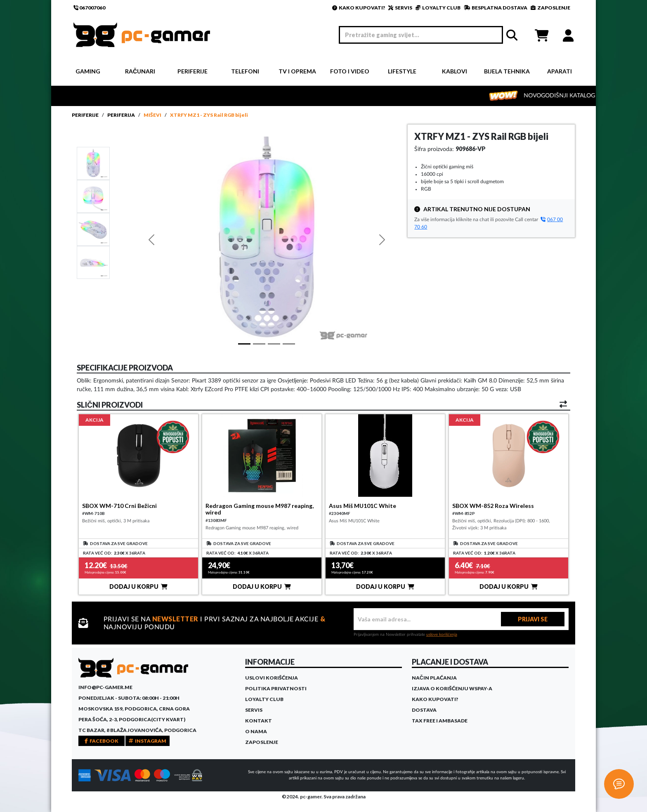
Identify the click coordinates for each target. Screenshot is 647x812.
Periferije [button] (192, 71)
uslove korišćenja (442, 635)
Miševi (152, 115)
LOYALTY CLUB (438, 8)
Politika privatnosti (276, 688)
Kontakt (259, 721)
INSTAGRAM (148, 741)
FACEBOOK (102, 741)
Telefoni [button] (245, 71)
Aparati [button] (560, 71)
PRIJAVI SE (533, 619)
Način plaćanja (434, 678)
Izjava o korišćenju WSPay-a (452, 688)
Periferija (121, 115)
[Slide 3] (93, 262)
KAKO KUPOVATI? (359, 8)
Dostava (424, 710)
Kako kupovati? (435, 699)
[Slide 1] (93, 163)
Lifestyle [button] (402, 71)
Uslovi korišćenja (272, 678)
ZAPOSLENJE (550, 8)
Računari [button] (140, 71)
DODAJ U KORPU (138, 587)
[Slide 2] (93, 229)
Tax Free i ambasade (440, 721)
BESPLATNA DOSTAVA (496, 8)
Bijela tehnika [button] (507, 71)
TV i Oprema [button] (297, 71)
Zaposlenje (262, 742)
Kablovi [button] (455, 71)
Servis (254, 710)
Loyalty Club (264, 699)
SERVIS (400, 8)
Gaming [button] (88, 71)
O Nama (256, 731)
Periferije (85, 115)
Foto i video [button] (350, 71)
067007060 (89, 8)
